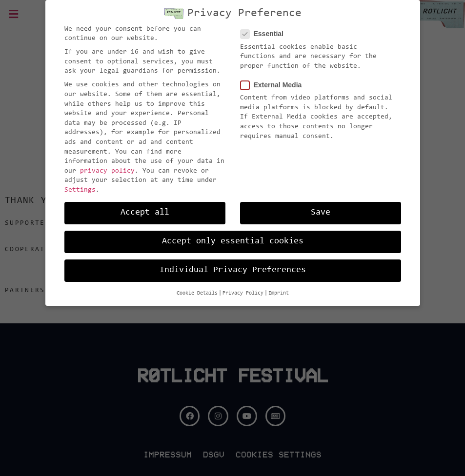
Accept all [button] (145, 204)
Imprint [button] (279, 285)
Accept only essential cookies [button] (233, 233)
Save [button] (321, 204)
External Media (274, 76)
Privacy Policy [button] (243, 285)
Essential (265, 25)
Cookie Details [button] (197, 285)
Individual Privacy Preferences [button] (233, 261)
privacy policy (107, 162)
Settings (80, 181)
